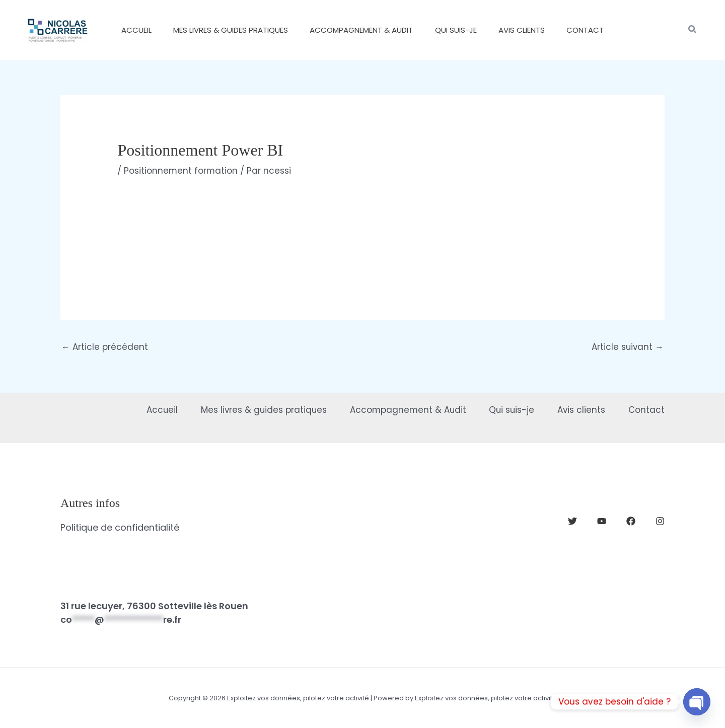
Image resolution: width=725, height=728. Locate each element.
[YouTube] (602, 522)
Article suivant (627, 347)
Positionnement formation (181, 171)
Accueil (147, 409)
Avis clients (579, 409)
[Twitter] (572, 522)
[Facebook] (631, 522)
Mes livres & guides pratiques (251, 409)
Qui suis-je (506, 409)
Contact (646, 409)
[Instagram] (660, 522)
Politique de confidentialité (120, 527)
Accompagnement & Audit (399, 409)
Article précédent (105, 347)
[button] (693, 30)
